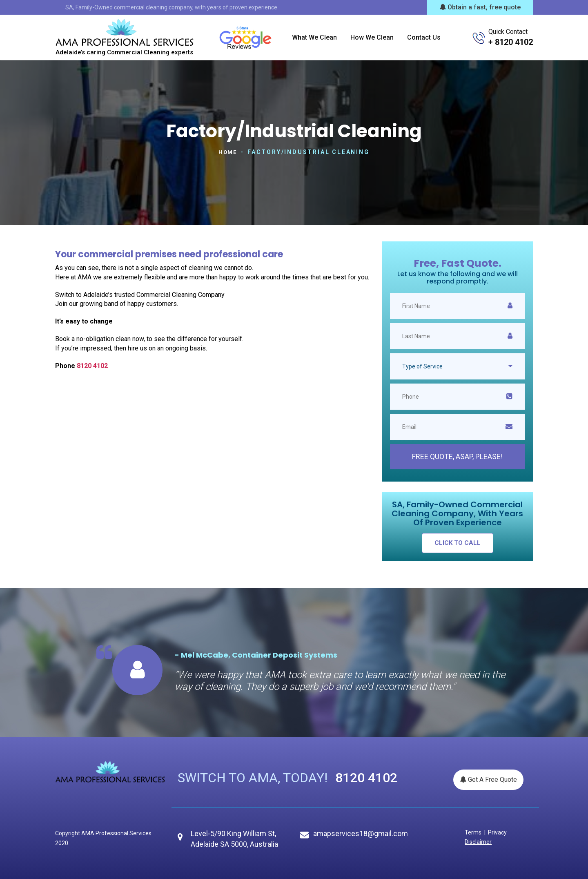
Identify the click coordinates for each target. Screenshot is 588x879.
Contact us (424, 37)
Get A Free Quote (488, 779)
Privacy (493, 832)
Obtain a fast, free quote (480, 7)
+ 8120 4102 (511, 42)
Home (227, 152)
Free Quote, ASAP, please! (457, 456)
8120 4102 (92, 365)
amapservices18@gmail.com (361, 833)
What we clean (314, 37)
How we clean (372, 37)
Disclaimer (477, 841)
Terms (472, 832)
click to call (458, 542)
